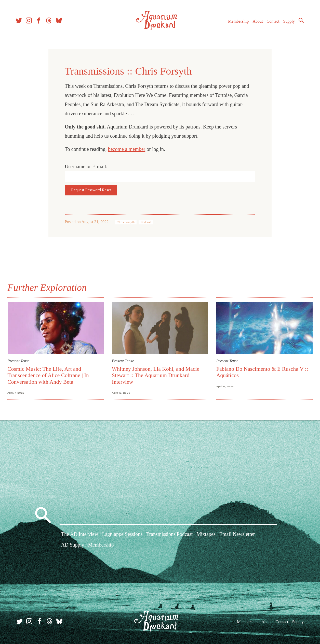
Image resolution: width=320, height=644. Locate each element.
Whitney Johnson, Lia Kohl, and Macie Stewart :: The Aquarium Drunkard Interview (156, 375)
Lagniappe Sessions (122, 535)
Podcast (146, 222)
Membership (237, 23)
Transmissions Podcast (169, 535)
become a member (127, 149)
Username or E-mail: (86, 166)
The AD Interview (80, 535)
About (256, 23)
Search (300, 22)
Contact (272, 23)
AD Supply (73, 545)
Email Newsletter (237, 535)
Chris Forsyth (126, 222)
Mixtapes (206, 535)
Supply (288, 23)
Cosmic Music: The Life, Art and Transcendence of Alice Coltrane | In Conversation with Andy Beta (49, 375)
